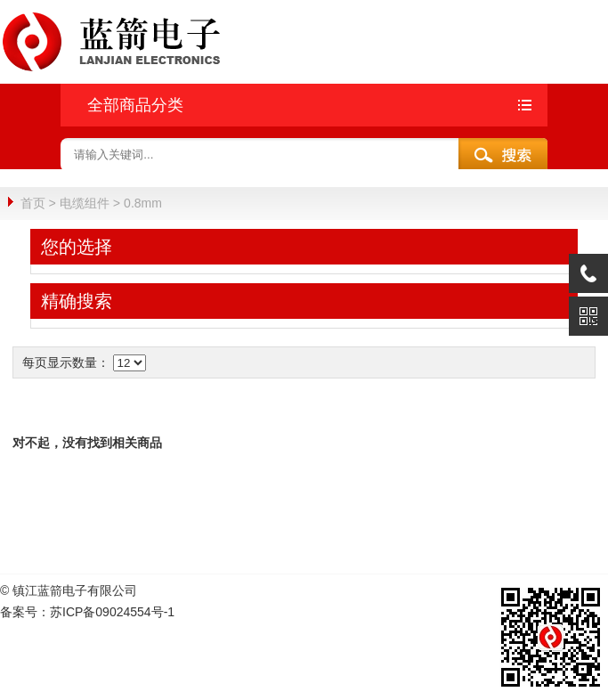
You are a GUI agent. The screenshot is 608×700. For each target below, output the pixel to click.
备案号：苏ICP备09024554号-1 (87, 611)
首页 (33, 203)
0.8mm (143, 203)
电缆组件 (85, 203)
